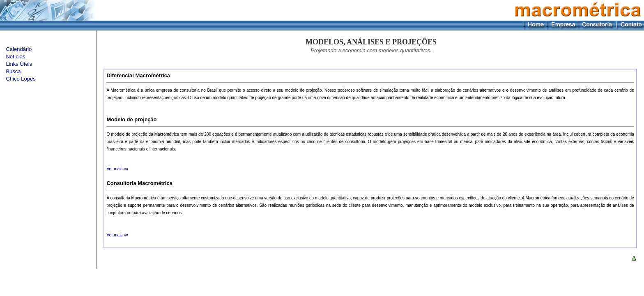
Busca (13, 71)
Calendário (19, 49)
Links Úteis (19, 64)
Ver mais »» (117, 169)
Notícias (15, 57)
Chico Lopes (21, 79)
